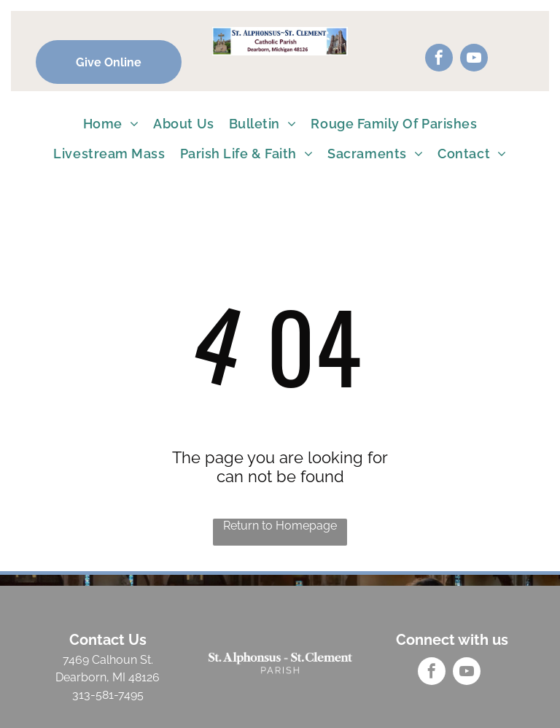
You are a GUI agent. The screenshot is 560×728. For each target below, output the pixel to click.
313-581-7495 (108, 695)
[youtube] (474, 59)
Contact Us (108, 640)
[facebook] (439, 59)
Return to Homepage (280, 526)
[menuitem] (111, 124)
